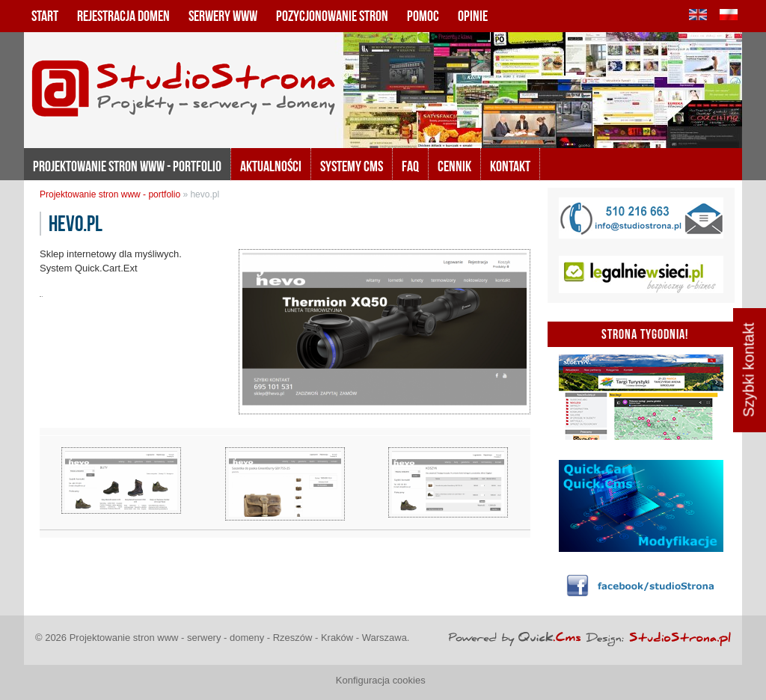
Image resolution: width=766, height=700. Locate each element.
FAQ (410, 166)
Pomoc (423, 16)
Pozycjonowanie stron (332, 16)
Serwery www (223, 16)
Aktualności (271, 166)
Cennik (454, 166)
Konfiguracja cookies (381, 680)
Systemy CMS (352, 166)
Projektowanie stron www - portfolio (127, 166)
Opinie (473, 16)
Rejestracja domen (123, 16)
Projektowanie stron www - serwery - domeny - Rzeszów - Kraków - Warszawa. (240, 638)
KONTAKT (510, 166)
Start (45, 16)
